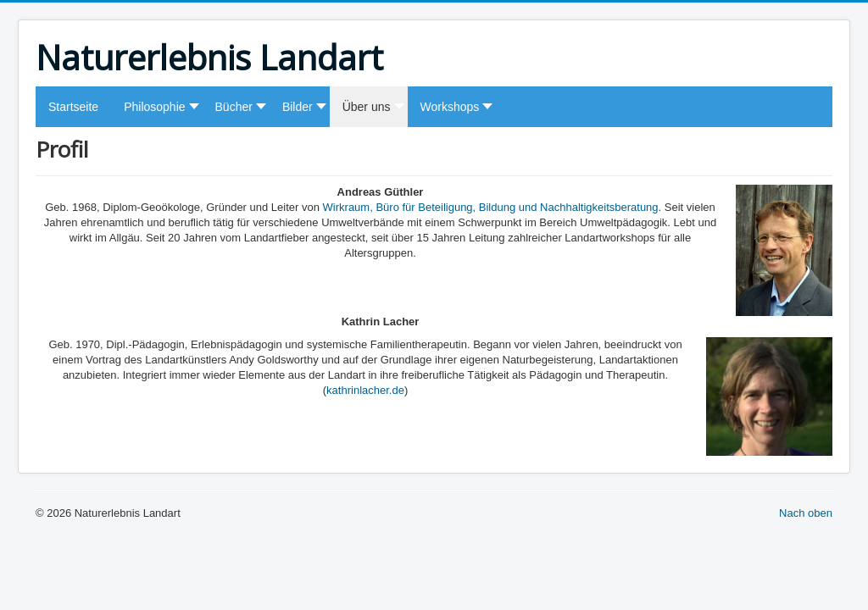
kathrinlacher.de (365, 390)
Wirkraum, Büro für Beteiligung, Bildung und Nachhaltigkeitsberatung (491, 207)
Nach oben (806, 513)
